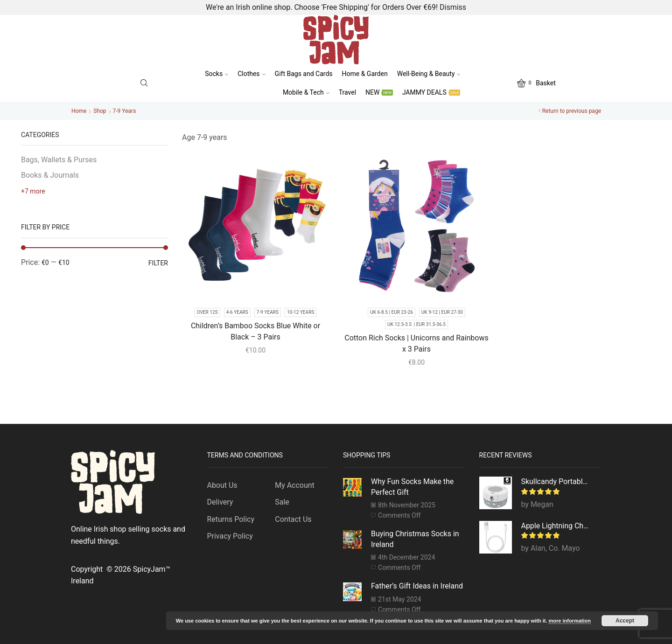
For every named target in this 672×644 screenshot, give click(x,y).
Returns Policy (231, 519)
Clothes (251, 74)
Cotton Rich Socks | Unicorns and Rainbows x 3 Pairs (416, 343)
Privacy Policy (230, 536)
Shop (100, 111)
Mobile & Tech (306, 92)
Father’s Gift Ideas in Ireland (417, 586)
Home (79, 111)
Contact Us (293, 519)
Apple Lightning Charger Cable (556, 526)
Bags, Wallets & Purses (59, 160)
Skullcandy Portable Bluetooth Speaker (556, 481)
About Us (222, 485)
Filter (158, 263)
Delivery (220, 502)
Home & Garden (365, 74)
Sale (282, 502)
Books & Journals (50, 175)
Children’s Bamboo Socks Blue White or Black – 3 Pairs (255, 331)
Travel (347, 92)
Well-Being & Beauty (429, 74)
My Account (294, 485)
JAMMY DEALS (431, 92)
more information (569, 621)
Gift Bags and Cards (304, 74)
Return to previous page (572, 111)
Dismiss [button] (453, 7)
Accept (625, 621)
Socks (217, 74)
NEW (379, 92)
